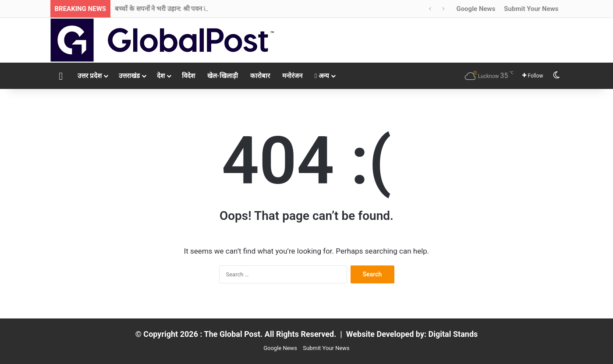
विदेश (188, 76)
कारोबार (260, 76)
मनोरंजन (292, 76)
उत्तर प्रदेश (90, 76)
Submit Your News (531, 9)
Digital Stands (453, 334)
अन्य (322, 76)
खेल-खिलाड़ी (223, 76)
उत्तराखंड (129, 76)
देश (161, 76)
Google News (476, 9)
